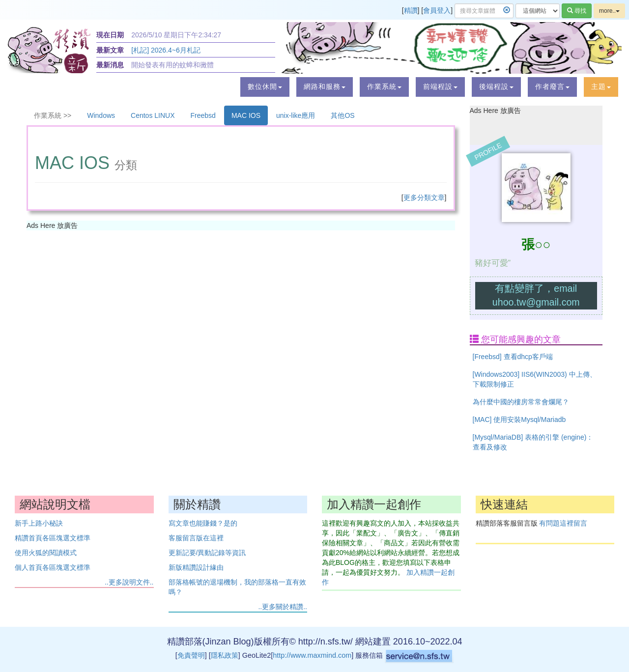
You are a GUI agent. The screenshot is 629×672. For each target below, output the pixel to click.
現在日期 (110, 35)
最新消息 (110, 65)
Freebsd (203, 115)
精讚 (411, 10)
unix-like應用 (296, 115)
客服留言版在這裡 (196, 538)
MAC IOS (246, 115)
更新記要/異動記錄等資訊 (207, 553)
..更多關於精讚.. (283, 607)
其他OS (343, 115)
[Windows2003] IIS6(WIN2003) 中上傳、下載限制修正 (535, 379)
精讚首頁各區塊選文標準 (53, 538)
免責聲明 (191, 655)
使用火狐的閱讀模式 (46, 553)
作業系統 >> (53, 115)
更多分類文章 (424, 197)
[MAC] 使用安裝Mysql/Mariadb (519, 420)
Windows (101, 115)
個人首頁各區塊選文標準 (53, 567)
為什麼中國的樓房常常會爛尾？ (521, 402)
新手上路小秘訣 (39, 523)
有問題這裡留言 (563, 523)
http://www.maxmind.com (312, 655)
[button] (265, 87)
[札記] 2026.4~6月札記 (166, 50)
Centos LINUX (153, 115)
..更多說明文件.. (129, 582)
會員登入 (437, 10)
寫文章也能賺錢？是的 (203, 523)
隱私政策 (225, 655)
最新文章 (110, 50)
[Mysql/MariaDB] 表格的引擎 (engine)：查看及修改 (533, 442)
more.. (609, 11)
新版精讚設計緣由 (196, 567)
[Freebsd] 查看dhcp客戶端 (513, 357)
